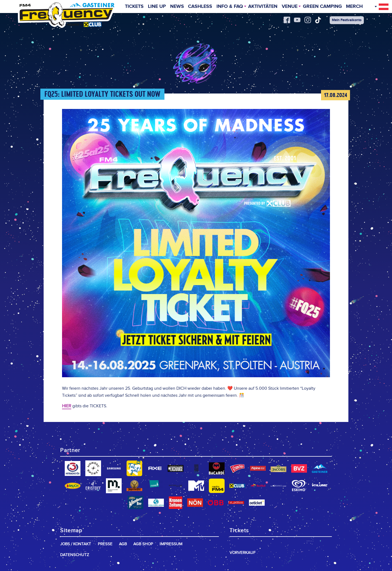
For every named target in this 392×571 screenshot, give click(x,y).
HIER (67, 406)
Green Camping (322, 7)
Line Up (157, 7)
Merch (355, 7)
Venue (290, 7)
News (177, 7)
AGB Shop (143, 544)
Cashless (200, 7)
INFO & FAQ (229, 7)
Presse (105, 544)
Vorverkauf (242, 553)
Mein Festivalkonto (347, 20)
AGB (123, 544)
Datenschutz (75, 555)
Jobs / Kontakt (76, 544)
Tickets (134, 7)
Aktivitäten (263, 7)
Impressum (171, 544)
